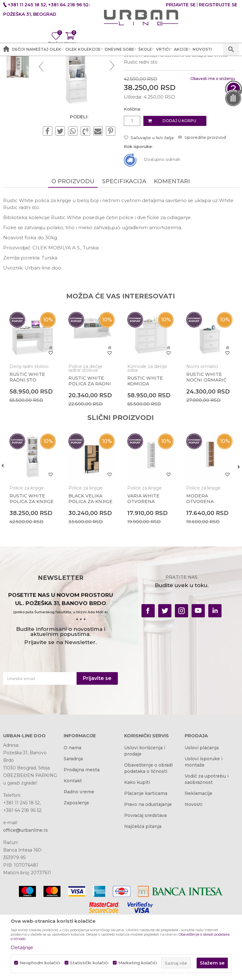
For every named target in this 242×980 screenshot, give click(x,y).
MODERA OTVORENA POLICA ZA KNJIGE (207, 564)
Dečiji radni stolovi (29, 429)
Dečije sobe (104, 66)
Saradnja (73, 822)
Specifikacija (124, 244)
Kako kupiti (137, 846)
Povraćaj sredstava (145, 879)
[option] (18, 100)
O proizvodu (73, 244)
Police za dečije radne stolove (85, 431)
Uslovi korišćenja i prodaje (145, 814)
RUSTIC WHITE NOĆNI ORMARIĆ (205, 440)
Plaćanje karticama (146, 857)
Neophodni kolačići (40, 963)
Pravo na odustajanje (148, 868)
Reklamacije (199, 857)
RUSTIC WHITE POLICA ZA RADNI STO (89, 446)
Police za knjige (138, 66)
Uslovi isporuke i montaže (204, 825)
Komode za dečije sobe (147, 431)
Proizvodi (76, 66)
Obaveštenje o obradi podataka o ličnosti (148, 832)
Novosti (193, 868)
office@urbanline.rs (26, 894)
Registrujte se (218, 5)
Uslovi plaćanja (202, 811)
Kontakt (73, 844)
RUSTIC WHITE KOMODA (144, 444)
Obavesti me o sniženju (212, 142)
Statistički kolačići (89, 963)
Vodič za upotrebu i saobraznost (207, 843)
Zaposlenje (76, 866)
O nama (72, 811)
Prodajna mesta (82, 833)
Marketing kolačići (138, 963)
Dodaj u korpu (179, 184)
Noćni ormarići (201, 429)
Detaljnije (22, 947)
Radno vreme (79, 855)
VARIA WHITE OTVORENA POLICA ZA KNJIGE (149, 564)
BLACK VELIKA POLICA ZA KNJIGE (90, 561)
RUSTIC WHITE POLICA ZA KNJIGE (32, 561)
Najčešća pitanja (143, 890)
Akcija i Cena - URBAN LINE (32, 66)
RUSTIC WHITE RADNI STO (27, 440)
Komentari (172, 244)
